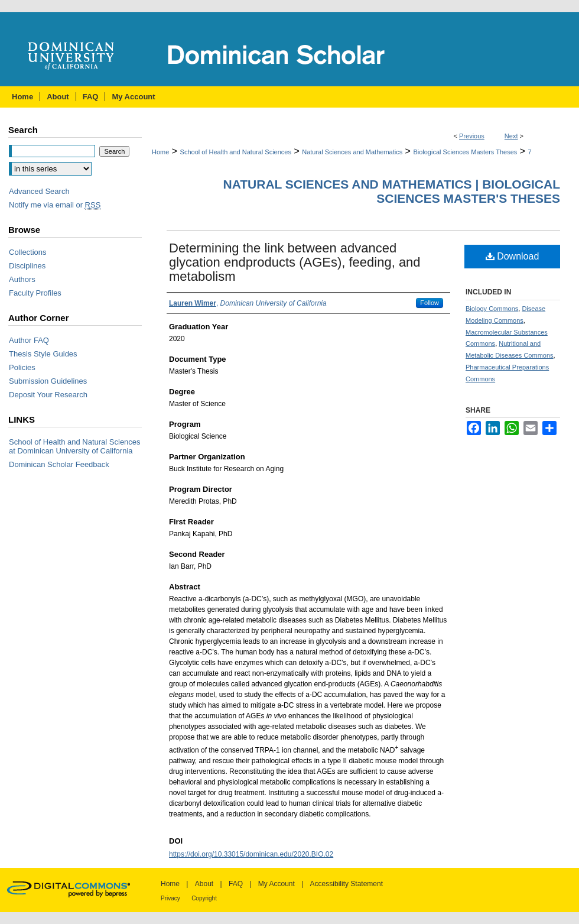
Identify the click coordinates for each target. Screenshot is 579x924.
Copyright (204, 898)
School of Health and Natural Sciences (236, 152)
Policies (22, 367)
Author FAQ (29, 340)
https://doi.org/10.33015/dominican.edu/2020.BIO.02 (251, 854)
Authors (22, 279)
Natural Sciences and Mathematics (352, 152)
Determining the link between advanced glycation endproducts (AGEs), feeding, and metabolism (295, 262)
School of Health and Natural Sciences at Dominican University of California (75, 446)
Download (513, 256)
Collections (28, 252)
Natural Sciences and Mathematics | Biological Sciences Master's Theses (391, 191)
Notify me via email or (55, 205)
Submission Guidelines (48, 381)
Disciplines (27, 266)
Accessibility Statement (347, 884)
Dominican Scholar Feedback (59, 464)
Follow (430, 303)
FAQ (236, 884)
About (204, 884)
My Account (277, 884)
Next (511, 136)
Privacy (170, 898)
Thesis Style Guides (43, 354)
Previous (472, 136)
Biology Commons (492, 309)
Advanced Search (39, 191)
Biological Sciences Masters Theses (465, 152)
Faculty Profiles (35, 293)
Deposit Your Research (48, 395)
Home (160, 152)
